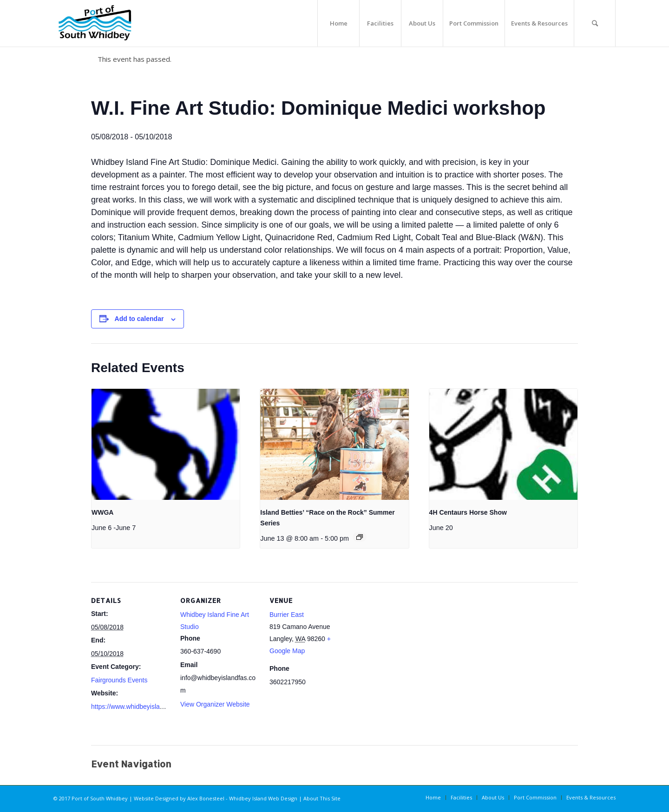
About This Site (322, 798)
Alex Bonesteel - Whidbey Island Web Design (242, 798)
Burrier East (287, 615)
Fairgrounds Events (119, 680)
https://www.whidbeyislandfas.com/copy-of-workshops (169, 707)
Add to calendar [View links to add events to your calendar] (139, 319)
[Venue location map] (408, 646)
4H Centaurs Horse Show (468, 512)
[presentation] (166, 445)
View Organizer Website (215, 704)
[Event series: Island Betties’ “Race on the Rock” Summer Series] (360, 537)
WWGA (102, 512)
